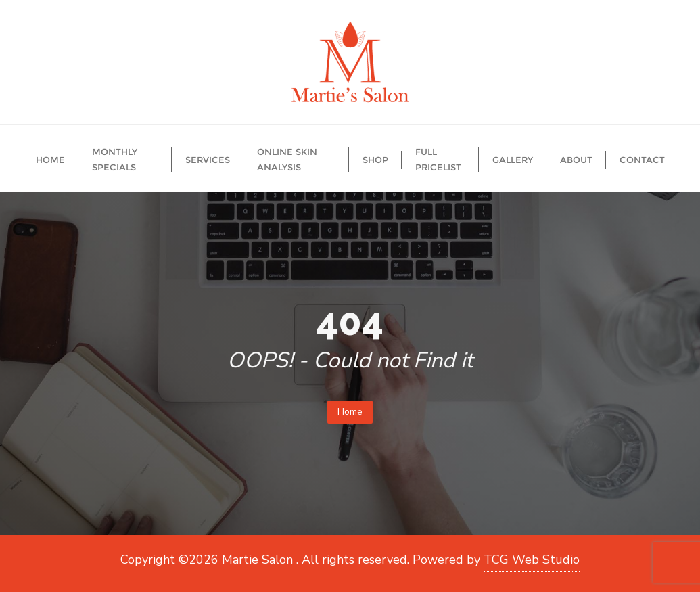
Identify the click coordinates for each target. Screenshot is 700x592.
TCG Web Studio (532, 560)
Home (350, 412)
